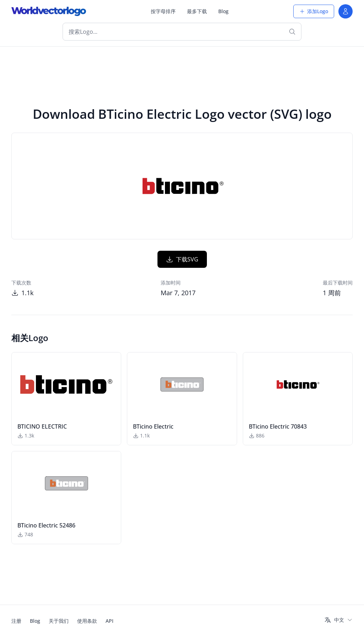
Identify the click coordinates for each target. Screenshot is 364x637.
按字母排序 (163, 11)
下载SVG (182, 259)
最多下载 (197, 11)
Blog (223, 11)
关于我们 (59, 621)
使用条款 (87, 621)
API (109, 621)
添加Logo (314, 11)
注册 (16, 621)
